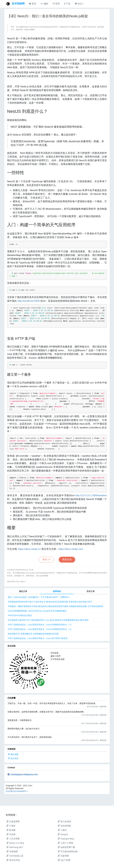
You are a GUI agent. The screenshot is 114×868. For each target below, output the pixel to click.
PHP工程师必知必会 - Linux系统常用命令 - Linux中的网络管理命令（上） (40, 629)
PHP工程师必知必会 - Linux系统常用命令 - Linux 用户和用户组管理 (38, 638)
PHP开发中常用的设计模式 (20, 615)
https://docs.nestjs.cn (29, 549)
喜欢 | (46, 559)
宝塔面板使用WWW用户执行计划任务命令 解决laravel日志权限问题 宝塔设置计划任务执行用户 (50, 602)
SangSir (63, 834)
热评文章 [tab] (91, 591)
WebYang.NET (15, 847)
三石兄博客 (13, 839)
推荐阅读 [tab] (57, 591)
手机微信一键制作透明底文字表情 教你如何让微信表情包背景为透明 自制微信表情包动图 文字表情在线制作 (56, 606)
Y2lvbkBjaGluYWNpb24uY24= (24, 775)
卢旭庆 (11, 826)
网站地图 (14, 754)
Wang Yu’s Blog (15, 843)
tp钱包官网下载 (66, 847)
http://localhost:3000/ (29, 301)
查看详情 (103, 707)
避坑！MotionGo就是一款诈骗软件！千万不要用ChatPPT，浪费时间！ (39, 597)
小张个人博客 (65, 843)
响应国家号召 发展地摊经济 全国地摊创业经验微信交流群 (33, 634)
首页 (33, 4)
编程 (44, 4)
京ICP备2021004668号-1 (17, 791)
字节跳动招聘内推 (68, 851)
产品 (67, 4)
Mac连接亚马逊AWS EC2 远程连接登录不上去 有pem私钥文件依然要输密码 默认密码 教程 (48, 620)
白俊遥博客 (13, 821)
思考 (56, 4)
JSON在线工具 (15, 856)
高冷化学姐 (13, 860)
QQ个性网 (64, 860)
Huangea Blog (66, 839)
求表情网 (12, 851)
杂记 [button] (79, 4)
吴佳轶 (11, 834)
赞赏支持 (67, 559)
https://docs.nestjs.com (71, 549)
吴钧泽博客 (64, 826)
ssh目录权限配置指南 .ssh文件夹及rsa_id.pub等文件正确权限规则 (37, 611)
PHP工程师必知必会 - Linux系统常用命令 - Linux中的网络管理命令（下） (40, 625)
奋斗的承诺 (64, 821)
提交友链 (14, 758)
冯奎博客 (63, 856)
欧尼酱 (11, 830)
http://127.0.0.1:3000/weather (91, 495)
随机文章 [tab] (23, 591)
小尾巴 (62, 830)
